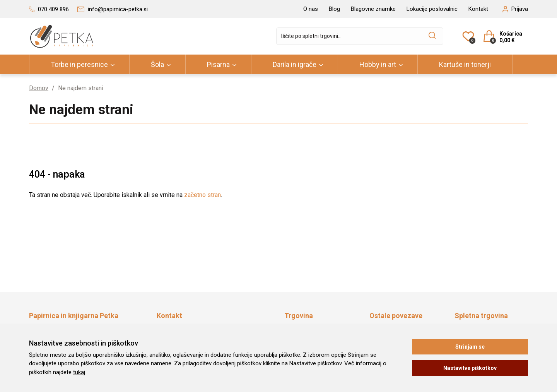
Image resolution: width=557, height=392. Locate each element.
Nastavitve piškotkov (470, 368)
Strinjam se (470, 347)
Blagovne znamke (373, 9)
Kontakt (478, 9)
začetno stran (202, 195)
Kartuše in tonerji (465, 64)
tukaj (79, 372)
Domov (39, 88)
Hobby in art (378, 64)
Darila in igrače (295, 64)
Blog (334, 9)
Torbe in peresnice (79, 64)
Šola (157, 64)
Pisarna (218, 64)
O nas (311, 9)
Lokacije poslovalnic (432, 9)
